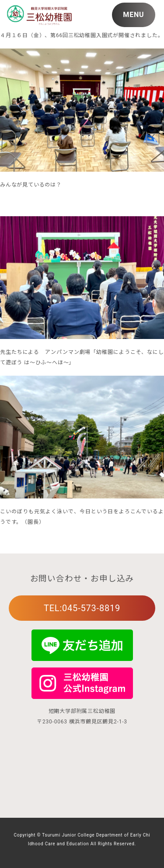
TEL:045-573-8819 (82, 608)
